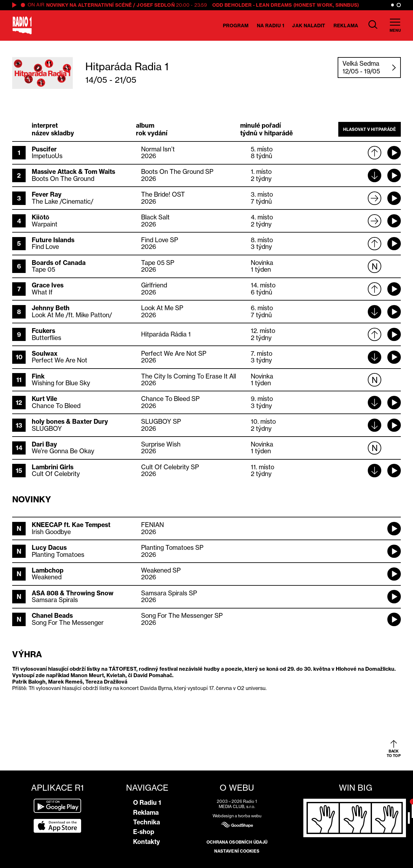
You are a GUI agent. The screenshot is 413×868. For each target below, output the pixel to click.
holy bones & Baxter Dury (70, 421)
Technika (147, 822)
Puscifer (44, 149)
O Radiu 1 (147, 803)
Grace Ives (48, 285)
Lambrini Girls (53, 467)
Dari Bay (44, 444)
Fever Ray (47, 194)
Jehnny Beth (51, 308)
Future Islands (53, 240)
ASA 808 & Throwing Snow (73, 593)
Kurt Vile (44, 399)
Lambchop (48, 570)
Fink (38, 376)
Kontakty (147, 842)
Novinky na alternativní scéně (89, 5)
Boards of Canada (59, 263)
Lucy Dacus (49, 548)
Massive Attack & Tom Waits (73, 172)
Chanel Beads (52, 616)
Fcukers (43, 331)
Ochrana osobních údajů (237, 842)
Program (236, 26)
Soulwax (45, 353)
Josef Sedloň (156, 5)
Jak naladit (309, 26)
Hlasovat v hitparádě (370, 129)
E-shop (144, 832)
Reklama (346, 26)
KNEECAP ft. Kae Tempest (71, 525)
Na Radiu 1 (270, 26)
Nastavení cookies (237, 851)
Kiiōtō (40, 217)
